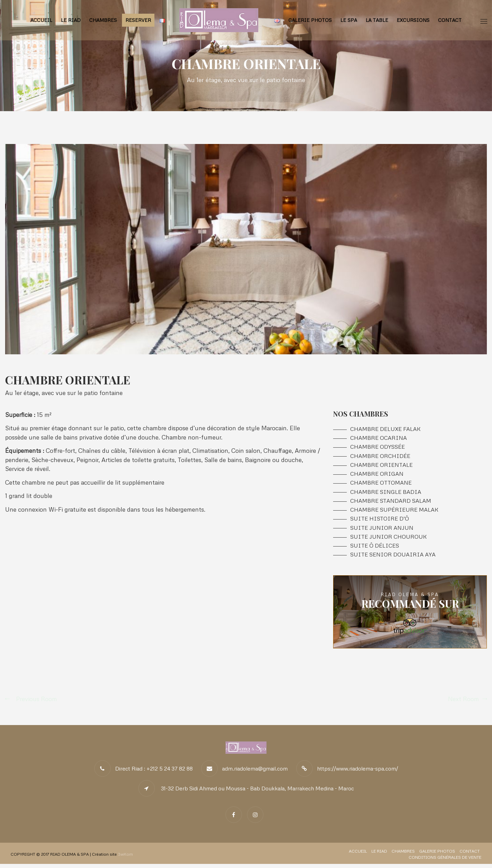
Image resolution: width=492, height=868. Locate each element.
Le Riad (71, 20)
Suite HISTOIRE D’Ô (380, 522)
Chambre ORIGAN (377, 476)
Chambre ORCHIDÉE (380, 457)
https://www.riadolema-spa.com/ (358, 773)
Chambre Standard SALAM (391, 503)
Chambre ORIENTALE (381, 466)
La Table (377, 20)
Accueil (41, 20)
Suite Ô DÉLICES (375, 549)
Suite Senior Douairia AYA (393, 559)
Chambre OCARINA (379, 439)
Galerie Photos (310, 20)
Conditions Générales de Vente (445, 861)
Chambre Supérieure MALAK (394, 512)
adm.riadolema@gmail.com (255, 773)
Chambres (103, 20)
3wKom (125, 858)
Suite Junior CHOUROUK (388, 540)
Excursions (413, 20)
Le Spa (349, 20)
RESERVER (138, 20)
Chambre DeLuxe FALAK (385, 429)
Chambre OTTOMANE (381, 485)
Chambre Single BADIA (386, 494)
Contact (450, 20)
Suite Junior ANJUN (382, 531)
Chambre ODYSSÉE (378, 448)
